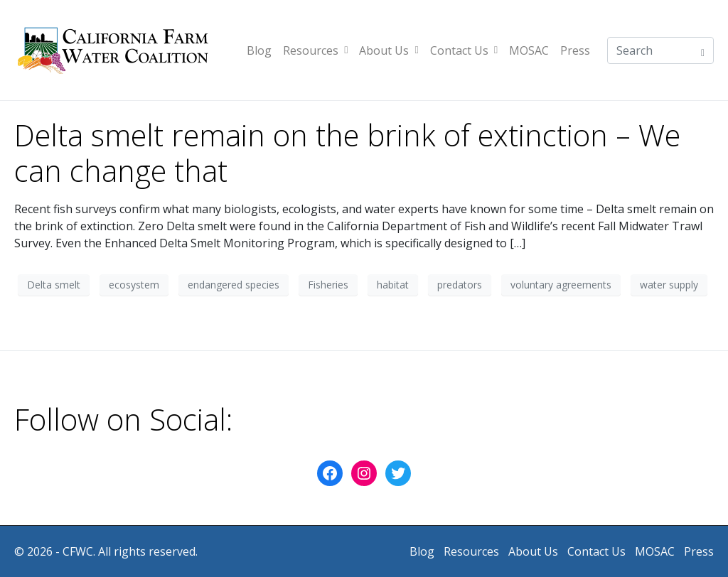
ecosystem (134, 285)
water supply (669, 285)
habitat (393, 285)
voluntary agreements (561, 285)
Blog (259, 50)
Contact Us (464, 50)
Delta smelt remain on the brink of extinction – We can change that (347, 153)
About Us (389, 50)
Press (575, 50)
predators (460, 285)
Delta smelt (54, 285)
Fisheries (328, 285)
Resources (315, 50)
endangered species (234, 285)
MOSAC (529, 50)
